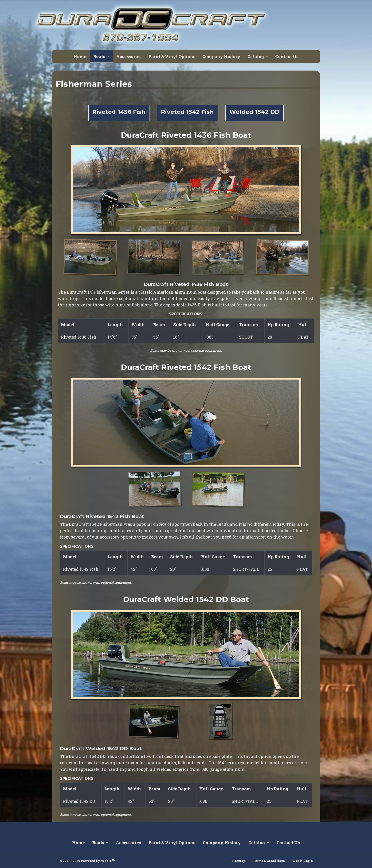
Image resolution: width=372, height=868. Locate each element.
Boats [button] (100, 57)
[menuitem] (80, 57)
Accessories (129, 57)
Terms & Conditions (269, 861)
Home (80, 57)
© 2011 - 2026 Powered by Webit (88, 861)
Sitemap (238, 861)
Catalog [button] (256, 57)
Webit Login (302, 861)
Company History (221, 57)
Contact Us (287, 57)
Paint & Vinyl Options (172, 57)
